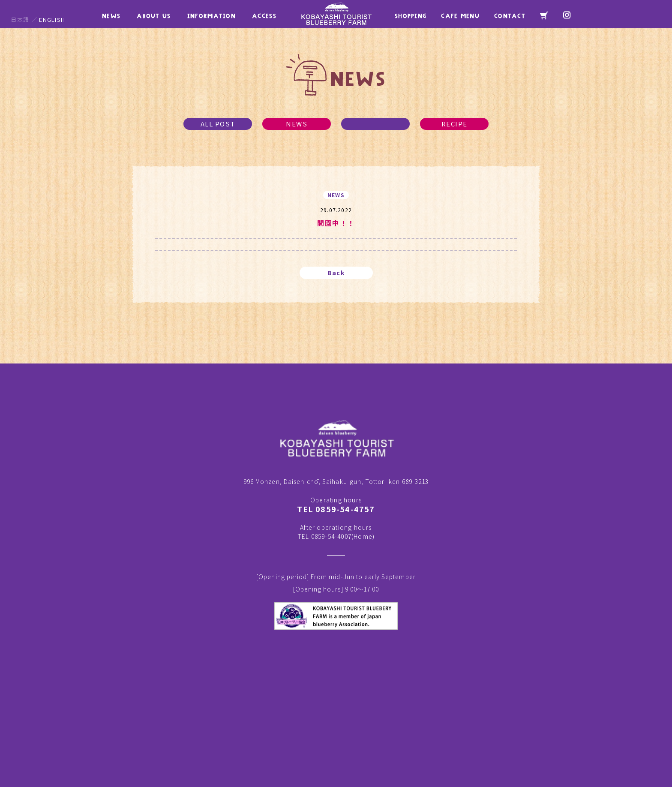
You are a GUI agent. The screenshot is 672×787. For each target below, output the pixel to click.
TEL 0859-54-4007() (336, 536)
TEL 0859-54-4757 (336, 509)
